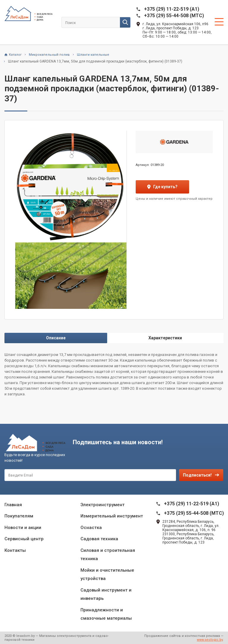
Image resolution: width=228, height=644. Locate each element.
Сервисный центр (24, 539)
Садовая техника (99, 539)
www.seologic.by (210, 640)
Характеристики (165, 338)
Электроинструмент (103, 505)
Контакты (15, 550)
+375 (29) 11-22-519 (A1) (172, 9)
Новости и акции (23, 528)
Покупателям (19, 516)
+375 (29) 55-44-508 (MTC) (174, 16)
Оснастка (91, 528)
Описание (56, 338)
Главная (13, 505)
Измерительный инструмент (112, 516)
